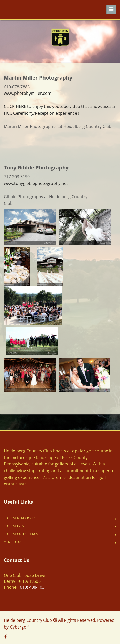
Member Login (15, 542)
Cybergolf (19, 627)
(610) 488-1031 (33, 587)
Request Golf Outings (21, 534)
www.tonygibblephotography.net (36, 183)
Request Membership (20, 518)
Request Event (15, 526)
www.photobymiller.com (28, 93)
